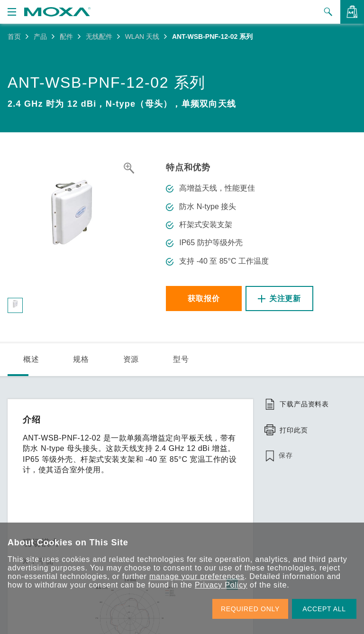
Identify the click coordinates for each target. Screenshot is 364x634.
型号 (181, 359)
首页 (14, 37)
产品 (40, 37)
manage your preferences (197, 576)
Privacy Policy (221, 585)
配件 (66, 37)
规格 (81, 359)
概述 (31, 359)
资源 (131, 359)
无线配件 (99, 37)
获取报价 (204, 299)
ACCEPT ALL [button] (324, 609)
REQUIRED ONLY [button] (250, 609)
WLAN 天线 (142, 37)
